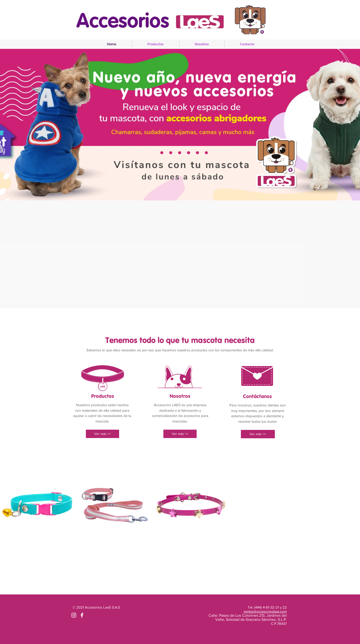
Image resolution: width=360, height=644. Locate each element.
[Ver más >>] (102, 434)
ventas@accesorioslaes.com (265, 611)
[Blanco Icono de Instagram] (74, 615)
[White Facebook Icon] (82, 615)
